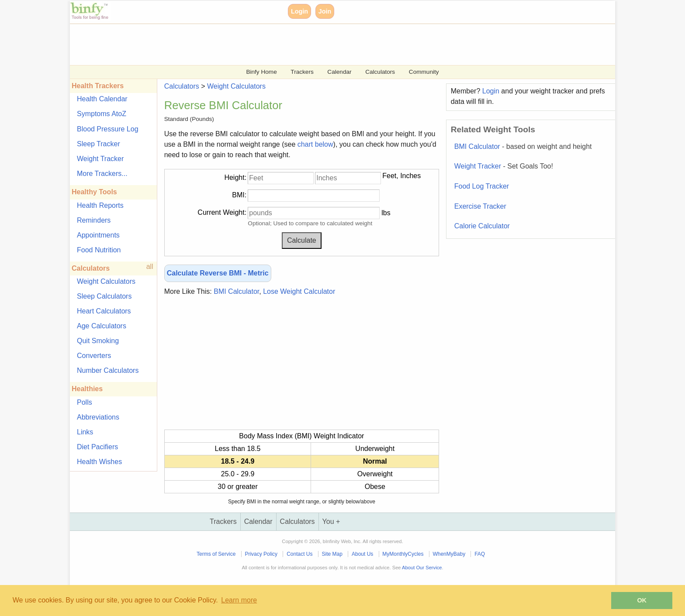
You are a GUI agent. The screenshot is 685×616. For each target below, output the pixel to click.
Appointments (98, 235)
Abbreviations (98, 417)
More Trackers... (102, 174)
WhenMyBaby (449, 554)
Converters (94, 356)
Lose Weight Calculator (299, 291)
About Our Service (422, 568)
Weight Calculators (106, 281)
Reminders (94, 220)
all (150, 267)
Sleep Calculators (104, 296)
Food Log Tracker (482, 186)
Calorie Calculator (482, 226)
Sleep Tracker (99, 144)
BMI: (239, 195)
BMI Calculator (236, 291)
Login (299, 11)
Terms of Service (216, 554)
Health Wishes (99, 462)
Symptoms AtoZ (102, 114)
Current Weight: (222, 212)
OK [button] (642, 600)
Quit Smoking (98, 341)
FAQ (480, 554)
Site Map (332, 554)
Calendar (339, 72)
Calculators (380, 72)
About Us (362, 554)
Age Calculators (102, 326)
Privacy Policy (261, 554)
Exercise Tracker (480, 206)
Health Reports (100, 205)
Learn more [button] (239, 600)
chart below (315, 144)
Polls (85, 402)
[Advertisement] (332, 44)
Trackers (302, 72)
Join (325, 11)
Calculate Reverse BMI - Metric (218, 273)
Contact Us (299, 554)
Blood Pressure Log (108, 129)
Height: (235, 177)
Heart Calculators (104, 311)
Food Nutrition (99, 250)
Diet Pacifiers (97, 447)
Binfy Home (261, 72)
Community (424, 72)
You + (331, 521)
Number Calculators (108, 370)
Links (85, 432)
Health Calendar (102, 99)
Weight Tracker (100, 159)
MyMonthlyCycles (403, 554)
